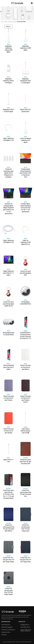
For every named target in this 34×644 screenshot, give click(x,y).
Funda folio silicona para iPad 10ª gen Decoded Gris (25, 493)
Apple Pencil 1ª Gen (8, 461)
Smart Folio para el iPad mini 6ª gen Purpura (9, 398)
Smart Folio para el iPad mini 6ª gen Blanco (25, 367)
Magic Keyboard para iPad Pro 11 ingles (8, 273)
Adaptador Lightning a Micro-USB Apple (9, 81)
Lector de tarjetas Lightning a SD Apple (26, 140)
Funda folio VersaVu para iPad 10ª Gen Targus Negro (9, 591)
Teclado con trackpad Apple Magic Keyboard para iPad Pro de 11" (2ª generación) (8, 209)
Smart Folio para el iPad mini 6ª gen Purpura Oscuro (25, 399)
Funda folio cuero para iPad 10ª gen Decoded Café (26, 462)
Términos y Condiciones (8, 630)
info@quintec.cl (25, 625)
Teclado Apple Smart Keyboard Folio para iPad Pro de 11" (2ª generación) (25, 208)
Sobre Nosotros (6, 625)
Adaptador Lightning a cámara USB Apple (9, 49)
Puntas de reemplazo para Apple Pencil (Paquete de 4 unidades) (8, 173)
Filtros (8, 27)
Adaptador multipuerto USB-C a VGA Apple (26, 81)
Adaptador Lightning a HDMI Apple (26, 48)
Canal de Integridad (7, 627)
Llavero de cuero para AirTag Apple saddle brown (8, 304)
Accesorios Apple (12, 22)
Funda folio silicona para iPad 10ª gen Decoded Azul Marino (9, 528)
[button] (29, 3)
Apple (6, 22)
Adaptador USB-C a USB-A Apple (9, 111)
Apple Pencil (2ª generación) (25, 111)
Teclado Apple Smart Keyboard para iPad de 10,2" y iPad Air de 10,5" (26, 173)
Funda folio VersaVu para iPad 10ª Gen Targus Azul (26, 528)
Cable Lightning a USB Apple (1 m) (9, 139)
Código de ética (6, 632)
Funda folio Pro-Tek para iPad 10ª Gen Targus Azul (25, 560)
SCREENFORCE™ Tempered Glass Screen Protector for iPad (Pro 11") (25, 336)
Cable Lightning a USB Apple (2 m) (9, 241)
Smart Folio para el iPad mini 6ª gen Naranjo (9, 431)
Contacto (4, 635)
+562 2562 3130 (25, 627)
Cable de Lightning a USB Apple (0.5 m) (25, 242)
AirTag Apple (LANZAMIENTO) (26, 303)
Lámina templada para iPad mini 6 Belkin (8, 367)
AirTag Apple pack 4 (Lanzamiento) (9, 334)
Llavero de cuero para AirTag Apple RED (26, 273)
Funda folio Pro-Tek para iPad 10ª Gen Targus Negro (8, 560)
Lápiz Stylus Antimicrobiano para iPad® (25, 431)
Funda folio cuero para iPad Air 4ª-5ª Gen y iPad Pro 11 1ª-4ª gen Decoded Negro (8, 494)
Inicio (3, 22)
